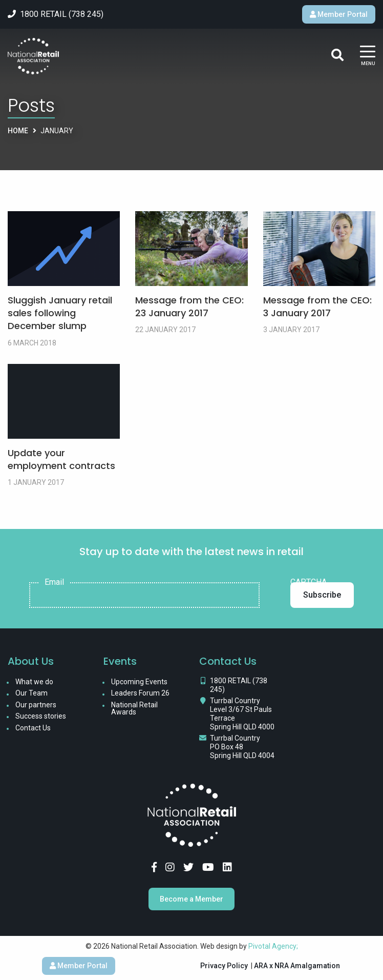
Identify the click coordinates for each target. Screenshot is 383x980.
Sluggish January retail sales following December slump (60, 313)
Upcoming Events (139, 682)
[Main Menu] (368, 56)
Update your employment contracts (61, 459)
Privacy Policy (224, 966)
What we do (34, 682)
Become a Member (192, 899)
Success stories (41, 716)
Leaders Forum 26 (140, 693)
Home (18, 131)
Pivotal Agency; (273, 946)
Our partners (36, 705)
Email (54, 582)
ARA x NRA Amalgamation (297, 966)
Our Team (31, 693)
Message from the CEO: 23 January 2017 (189, 307)
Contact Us (33, 728)
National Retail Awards (134, 708)
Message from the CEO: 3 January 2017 (317, 307)
